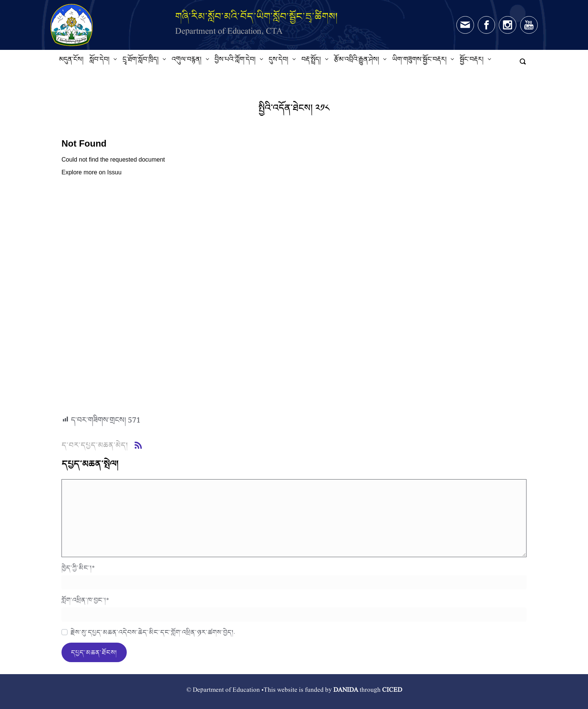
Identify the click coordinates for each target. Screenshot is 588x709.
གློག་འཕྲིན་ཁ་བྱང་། (85, 600)
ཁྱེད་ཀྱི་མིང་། (78, 568)
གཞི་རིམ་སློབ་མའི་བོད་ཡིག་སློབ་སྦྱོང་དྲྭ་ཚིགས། (256, 16)
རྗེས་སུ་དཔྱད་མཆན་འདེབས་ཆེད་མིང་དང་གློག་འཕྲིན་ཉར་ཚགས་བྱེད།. (153, 632)
